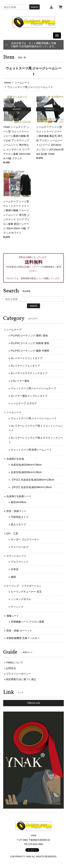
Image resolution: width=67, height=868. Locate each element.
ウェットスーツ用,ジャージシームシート (34, 418)
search (34, 7)
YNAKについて (14, 663)
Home (7, 83)
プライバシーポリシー (19, 674)
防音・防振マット (16, 511)
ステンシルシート (16, 556)
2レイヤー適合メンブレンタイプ (29, 396)
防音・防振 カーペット (19, 631)
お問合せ (11, 668)
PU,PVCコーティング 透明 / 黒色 (29, 336)
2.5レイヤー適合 (20, 381)
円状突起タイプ (20, 517)
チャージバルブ (20, 547)
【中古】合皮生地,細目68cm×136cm (31, 487)
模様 (13, 577)
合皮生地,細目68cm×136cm (26, 472)
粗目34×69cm (19, 502)
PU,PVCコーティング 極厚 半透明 (30, 351)
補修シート (13, 616)
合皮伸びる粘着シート (19, 496)
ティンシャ (17, 607)
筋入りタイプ (18, 524)
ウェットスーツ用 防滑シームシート (31, 450)
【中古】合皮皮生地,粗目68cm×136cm (33, 480)
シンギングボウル (21, 599)
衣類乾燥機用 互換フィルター (23, 638)
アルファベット (20, 562)
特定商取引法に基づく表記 (21, 679)
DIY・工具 (12, 534)
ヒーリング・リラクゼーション (24, 586)
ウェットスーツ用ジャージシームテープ (33, 388)
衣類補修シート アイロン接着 (28, 622)
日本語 (15, 569)
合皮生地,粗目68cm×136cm (26, 465)
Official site (34, 703)
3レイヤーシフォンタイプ (25, 366)
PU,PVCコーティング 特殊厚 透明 (30, 343)
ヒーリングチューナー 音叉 (26, 592)
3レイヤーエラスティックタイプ (29, 373)
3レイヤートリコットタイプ (27, 358)
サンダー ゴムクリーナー (25, 539)
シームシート (22, 83)
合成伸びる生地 (15, 459)
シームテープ (14, 330)
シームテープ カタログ (24, 403)
